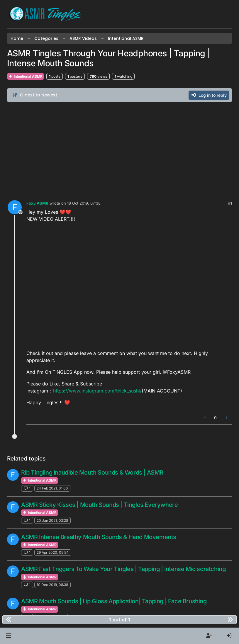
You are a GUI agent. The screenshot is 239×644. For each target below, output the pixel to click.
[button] (8, 636)
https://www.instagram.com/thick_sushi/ (97, 391)
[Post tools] (227, 418)
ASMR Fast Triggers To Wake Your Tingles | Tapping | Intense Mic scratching (123, 569)
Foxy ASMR (37, 203)
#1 (230, 203)
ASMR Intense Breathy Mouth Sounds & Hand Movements (99, 537)
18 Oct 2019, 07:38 (84, 203)
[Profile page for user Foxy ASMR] (15, 207)
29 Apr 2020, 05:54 (53, 552)
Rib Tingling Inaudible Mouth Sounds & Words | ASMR (92, 473)
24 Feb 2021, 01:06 (52, 488)
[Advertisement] (119, 150)
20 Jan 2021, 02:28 (52, 520)
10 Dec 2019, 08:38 (52, 585)
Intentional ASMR (26, 76)
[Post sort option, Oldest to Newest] (35, 95)
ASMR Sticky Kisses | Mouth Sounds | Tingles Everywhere (99, 505)
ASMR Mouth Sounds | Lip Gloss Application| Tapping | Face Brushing (114, 601)
